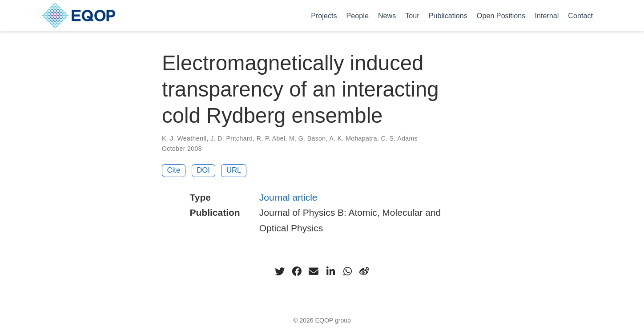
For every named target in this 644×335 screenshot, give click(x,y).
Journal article (288, 197)
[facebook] (297, 271)
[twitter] (280, 271)
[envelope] (314, 271)
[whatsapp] (347, 271)
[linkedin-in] (330, 271)
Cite (174, 170)
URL (234, 170)
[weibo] (364, 271)
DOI (203, 170)
